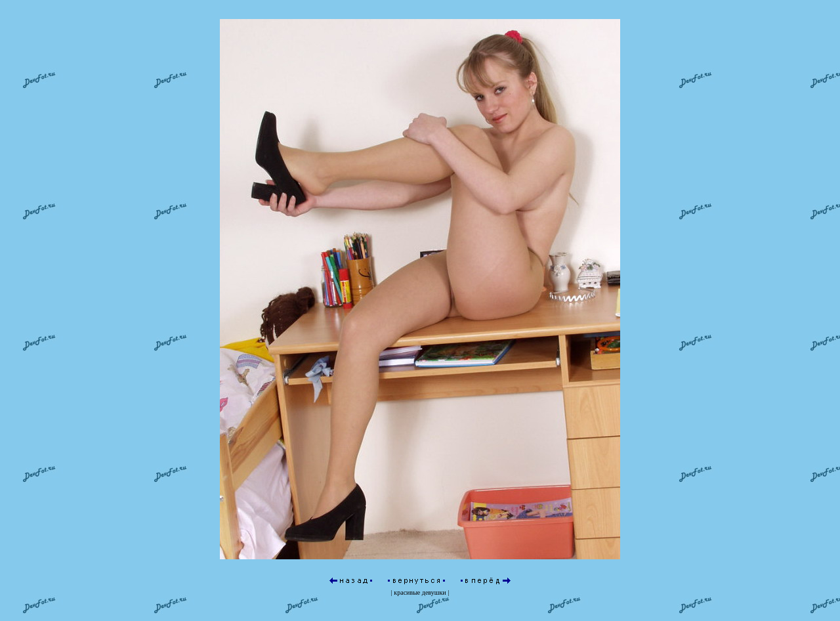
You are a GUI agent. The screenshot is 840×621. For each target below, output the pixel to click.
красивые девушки (420, 569)
